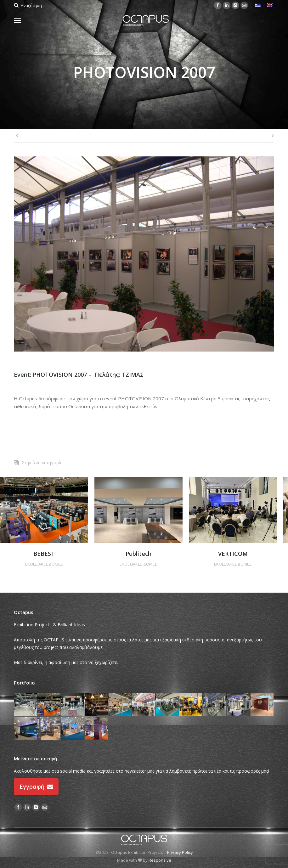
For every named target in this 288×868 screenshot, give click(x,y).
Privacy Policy (180, 852)
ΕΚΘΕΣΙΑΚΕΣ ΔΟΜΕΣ (44, 564)
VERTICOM (233, 554)
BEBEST (44, 554)
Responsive (160, 860)
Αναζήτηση (31, 5)
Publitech (138, 554)
